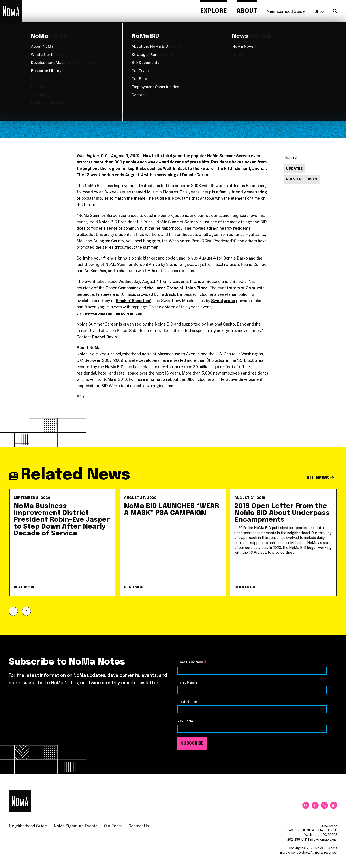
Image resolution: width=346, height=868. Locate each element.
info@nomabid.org (323, 839)
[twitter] (324, 805)
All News (321, 478)
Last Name (187, 702)
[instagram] (306, 805)
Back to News (323, 34)
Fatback (167, 294)
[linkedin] (334, 805)
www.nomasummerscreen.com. (115, 313)
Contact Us (139, 826)
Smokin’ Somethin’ (134, 301)
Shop (319, 11)
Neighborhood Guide (286, 11)
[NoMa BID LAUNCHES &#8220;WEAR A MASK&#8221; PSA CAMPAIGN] (173, 543)
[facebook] (315, 805)
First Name (187, 682)
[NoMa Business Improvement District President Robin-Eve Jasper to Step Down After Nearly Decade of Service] (63, 543)
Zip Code (185, 721)
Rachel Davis (104, 337)
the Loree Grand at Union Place (177, 288)
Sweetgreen (223, 301)
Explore (213, 11)
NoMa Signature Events (75, 826)
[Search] (335, 11)
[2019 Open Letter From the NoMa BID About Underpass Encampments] (283, 543)
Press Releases (302, 179)
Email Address (192, 662)
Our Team (113, 826)
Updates (294, 169)
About (247, 11)
